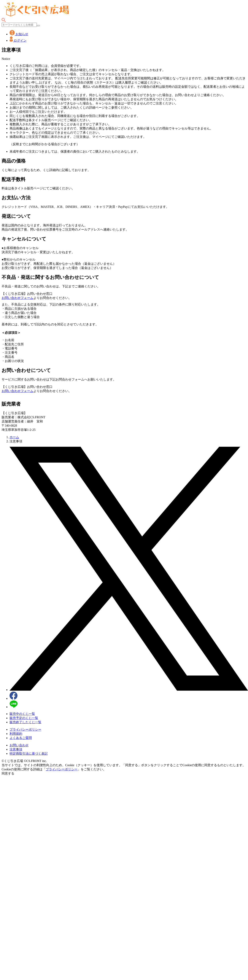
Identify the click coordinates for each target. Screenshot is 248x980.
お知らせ (19, 34)
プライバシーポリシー (25, 729)
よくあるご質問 (21, 738)
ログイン (18, 40)
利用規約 (16, 734)
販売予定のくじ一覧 (24, 718)
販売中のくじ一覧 (22, 714)
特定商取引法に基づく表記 (29, 754)
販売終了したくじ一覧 (25, 722)
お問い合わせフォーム (17, 298)
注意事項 (16, 749)
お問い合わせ (19, 745)
